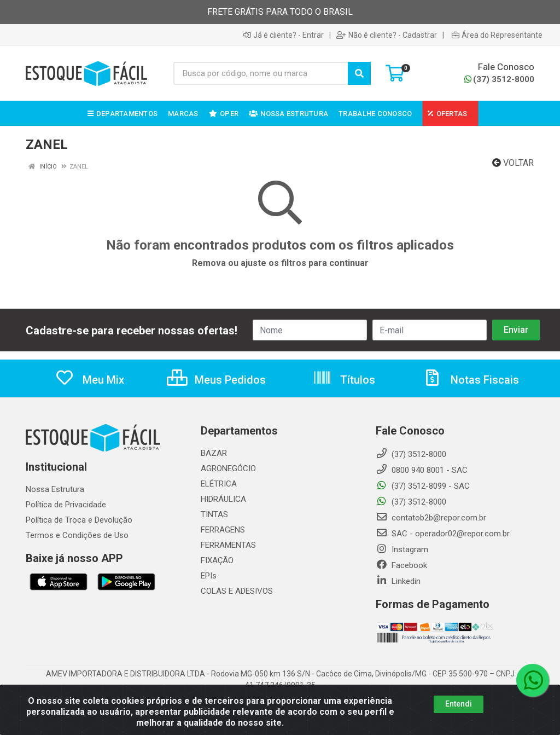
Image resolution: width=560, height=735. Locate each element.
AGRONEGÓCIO (228, 468)
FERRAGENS (223, 530)
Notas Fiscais (471, 380)
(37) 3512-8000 (499, 79)
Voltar (513, 163)
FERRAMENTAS (228, 545)
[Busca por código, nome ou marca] (261, 73)
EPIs (209, 576)
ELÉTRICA (219, 484)
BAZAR (214, 453)
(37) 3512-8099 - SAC (423, 486)
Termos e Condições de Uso (77, 535)
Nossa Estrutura (55, 489)
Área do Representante (497, 35)
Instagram (402, 549)
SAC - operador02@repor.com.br (443, 534)
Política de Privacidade (66, 505)
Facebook (401, 565)
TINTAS (214, 514)
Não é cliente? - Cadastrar (387, 35)
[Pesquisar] (359, 73)
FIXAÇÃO (217, 560)
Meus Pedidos (216, 380)
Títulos (344, 380)
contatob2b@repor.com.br (431, 518)
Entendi (459, 704)
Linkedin (398, 581)
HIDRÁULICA (223, 499)
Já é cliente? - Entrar (284, 35)
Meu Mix (89, 380)
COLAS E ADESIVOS (237, 591)
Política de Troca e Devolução (79, 520)
